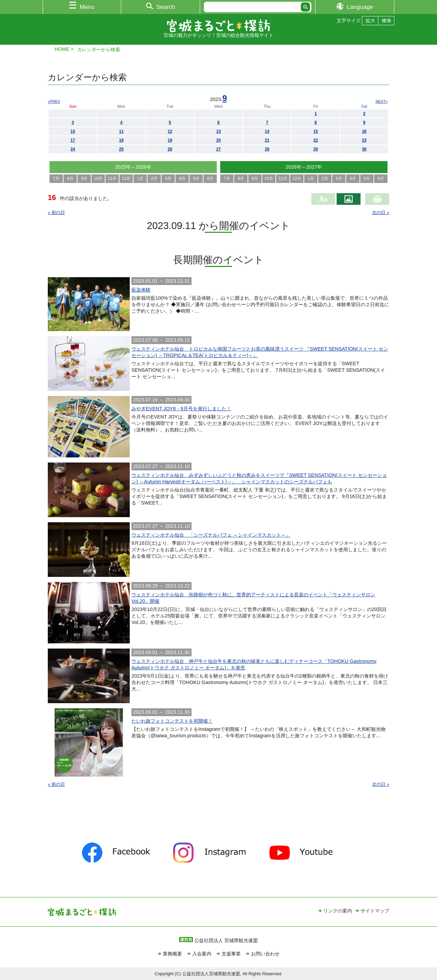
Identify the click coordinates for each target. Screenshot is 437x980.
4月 (182, 179)
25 (121, 149)
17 (73, 140)
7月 (56, 179)
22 (316, 140)
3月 (168, 179)
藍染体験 (141, 290)
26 (170, 149)
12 (170, 131)
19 (170, 140)
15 (316, 131)
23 (364, 140)
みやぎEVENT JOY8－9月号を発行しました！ (181, 409)
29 (316, 149)
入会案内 (202, 954)
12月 (126, 179)
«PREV (54, 101)
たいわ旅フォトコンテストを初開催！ (172, 721)
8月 (70, 179)
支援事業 (231, 954)
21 (267, 140)
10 (73, 131)
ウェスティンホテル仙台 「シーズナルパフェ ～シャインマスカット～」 (211, 535)
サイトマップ (375, 911)
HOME (62, 49)
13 (218, 131)
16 (364, 131)
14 (267, 131)
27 (218, 149)
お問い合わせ (265, 954)
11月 (112, 179)
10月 (98, 179)
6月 (210, 179)
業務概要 (172, 954)
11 (121, 131)
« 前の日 (56, 212)
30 (364, 149)
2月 (154, 179)
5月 (196, 179)
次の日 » (381, 212)
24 (73, 149)
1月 (140, 179)
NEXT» (382, 101)
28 (267, 149)
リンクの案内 (338, 911)
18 (121, 140)
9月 (84, 179)
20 (218, 140)
